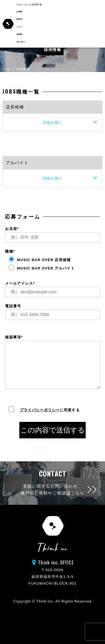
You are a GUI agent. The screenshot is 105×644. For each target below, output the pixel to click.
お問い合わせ (21, 42)
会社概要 (19, 12)
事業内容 (19, 19)
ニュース (19, 27)
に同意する (42, 410)
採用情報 (19, 34)
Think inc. (45, 601)
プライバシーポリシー (40, 410)
